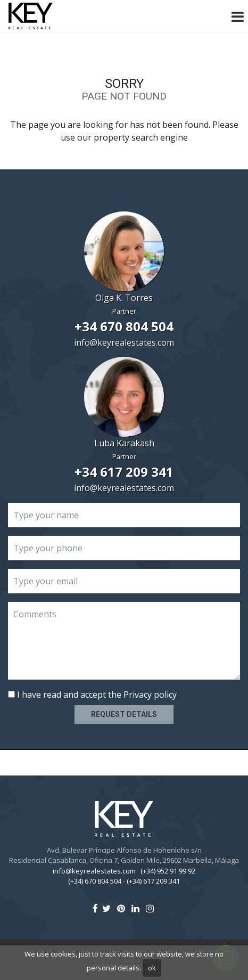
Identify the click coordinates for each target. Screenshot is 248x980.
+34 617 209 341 (124, 472)
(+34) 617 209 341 (153, 881)
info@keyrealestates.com (124, 342)
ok (152, 968)
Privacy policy (150, 695)
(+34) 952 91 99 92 (168, 871)
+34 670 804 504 (124, 326)
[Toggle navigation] (237, 17)
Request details (124, 714)
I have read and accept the (92, 695)
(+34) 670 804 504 (95, 881)
